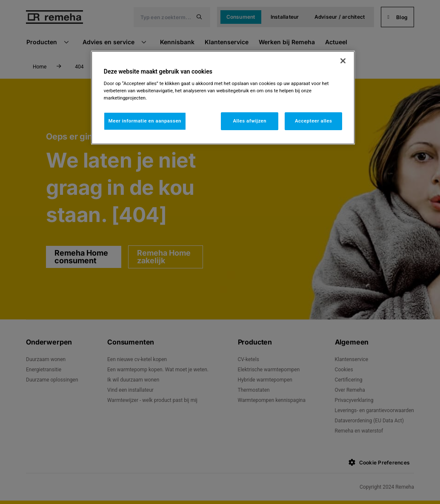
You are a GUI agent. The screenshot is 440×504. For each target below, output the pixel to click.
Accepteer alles (313, 121)
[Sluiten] (343, 61)
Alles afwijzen (250, 121)
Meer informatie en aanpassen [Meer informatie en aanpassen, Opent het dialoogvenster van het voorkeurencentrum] (145, 121)
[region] (223, 98)
